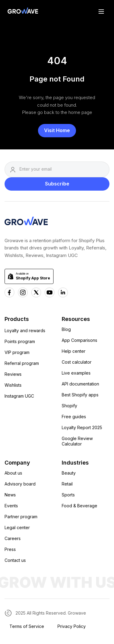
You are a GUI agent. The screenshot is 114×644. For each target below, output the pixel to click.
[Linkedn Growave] (63, 292)
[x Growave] (36, 292)
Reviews (13, 374)
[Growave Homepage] (26, 222)
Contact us (15, 560)
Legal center (17, 527)
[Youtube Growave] (50, 292)
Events (11, 506)
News (10, 495)
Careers (13, 538)
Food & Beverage (79, 506)
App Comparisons (79, 340)
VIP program (17, 352)
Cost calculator (77, 362)
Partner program (21, 517)
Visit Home (57, 130)
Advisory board (20, 484)
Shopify (69, 406)
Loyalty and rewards (25, 330)
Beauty (69, 473)
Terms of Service (27, 626)
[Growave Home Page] (21, 11)
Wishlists (13, 385)
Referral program (22, 363)
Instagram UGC (19, 396)
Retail (67, 484)
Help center (74, 351)
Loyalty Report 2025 (82, 427)
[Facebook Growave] (9, 292)
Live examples (76, 373)
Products (17, 319)
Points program (20, 341)
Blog (66, 329)
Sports (68, 495)
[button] (101, 11)
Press (10, 549)
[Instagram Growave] (23, 292)
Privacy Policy (72, 626)
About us (13, 473)
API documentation (80, 384)
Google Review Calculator (77, 441)
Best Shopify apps (80, 395)
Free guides (74, 417)
